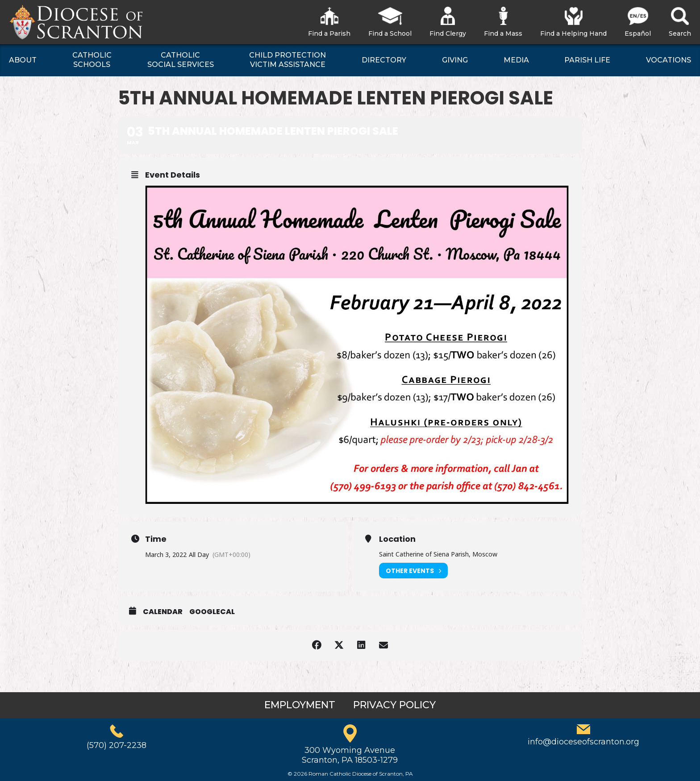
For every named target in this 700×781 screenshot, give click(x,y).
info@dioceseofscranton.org (583, 742)
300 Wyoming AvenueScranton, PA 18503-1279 (350, 755)
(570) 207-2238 (117, 745)
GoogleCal (212, 612)
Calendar (163, 612)
